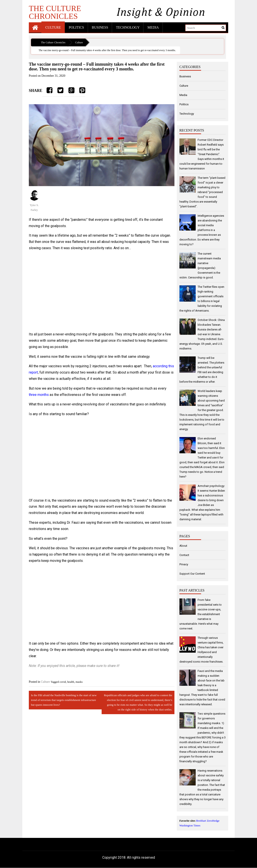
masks (79, 682)
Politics (76, 27)
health (71, 682)
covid (63, 682)
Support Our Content (192, 574)
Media (153, 27)
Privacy (184, 564)
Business (100, 27)
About (183, 546)
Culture (53, 27)
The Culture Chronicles (55, 12)
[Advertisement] (102, 291)
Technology (128, 27)
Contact (184, 555)
